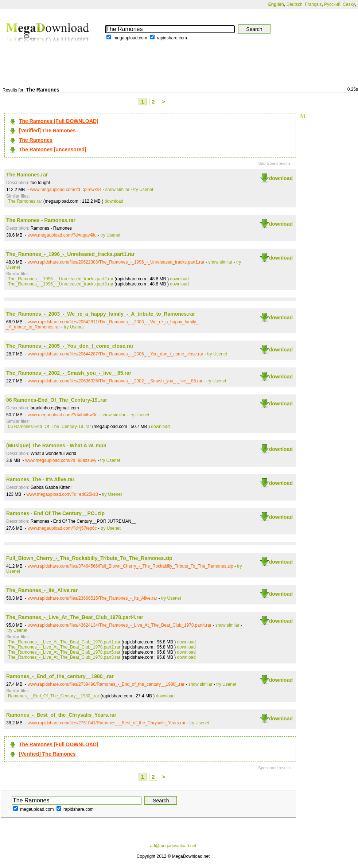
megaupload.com (130, 38)
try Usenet (143, 190)
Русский (332, 4)
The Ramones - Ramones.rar (41, 220)
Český (349, 4)
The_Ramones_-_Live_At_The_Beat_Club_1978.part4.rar (75, 617)
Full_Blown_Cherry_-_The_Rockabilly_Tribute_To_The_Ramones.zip (89, 558)
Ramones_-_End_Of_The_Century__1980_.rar (54, 696)
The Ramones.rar (27, 175)
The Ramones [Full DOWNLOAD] (59, 121)
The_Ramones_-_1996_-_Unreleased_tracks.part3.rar (61, 284)
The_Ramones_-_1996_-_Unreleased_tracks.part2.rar (61, 279)
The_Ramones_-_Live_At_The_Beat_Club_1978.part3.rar (64, 657)
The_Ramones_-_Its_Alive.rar (42, 590)
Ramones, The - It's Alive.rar (40, 479)
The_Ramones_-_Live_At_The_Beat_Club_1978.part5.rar (64, 652)
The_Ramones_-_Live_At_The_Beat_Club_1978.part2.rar (64, 647)
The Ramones (36, 140)
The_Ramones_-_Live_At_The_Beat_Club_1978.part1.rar (64, 642)
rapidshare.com (172, 38)
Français (313, 4)
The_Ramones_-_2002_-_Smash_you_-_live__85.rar (69, 373)
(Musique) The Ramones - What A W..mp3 (56, 445)
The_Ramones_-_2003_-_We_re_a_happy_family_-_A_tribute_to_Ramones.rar (101, 314)
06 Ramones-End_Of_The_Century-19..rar (57, 400)
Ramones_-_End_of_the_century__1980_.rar (60, 676)
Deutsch (295, 4)
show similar (117, 190)
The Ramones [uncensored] (52, 149)
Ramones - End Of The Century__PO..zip (55, 513)
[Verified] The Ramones (47, 131)
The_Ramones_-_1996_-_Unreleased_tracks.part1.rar (71, 254)
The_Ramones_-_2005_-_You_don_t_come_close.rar (70, 346)
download (281, 178)
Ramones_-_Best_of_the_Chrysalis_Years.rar (61, 715)
